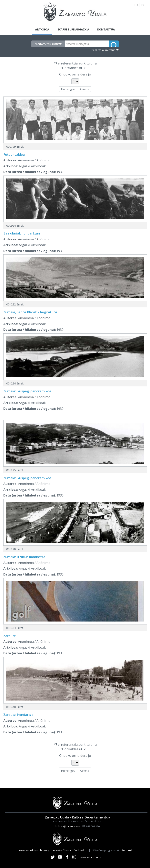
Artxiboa (40, 29)
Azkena (84, 89)
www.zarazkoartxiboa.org (34, 851)
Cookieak (79, 851)
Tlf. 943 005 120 (91, 827)
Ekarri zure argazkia (73, 29)
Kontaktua (108, 29)
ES (142, 5)
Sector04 (127, 851)
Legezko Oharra (61, 851)
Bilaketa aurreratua (103, 50)
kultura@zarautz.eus (68, 827)
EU (136, 5)
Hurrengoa (68, 89)
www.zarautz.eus (91, 858)
